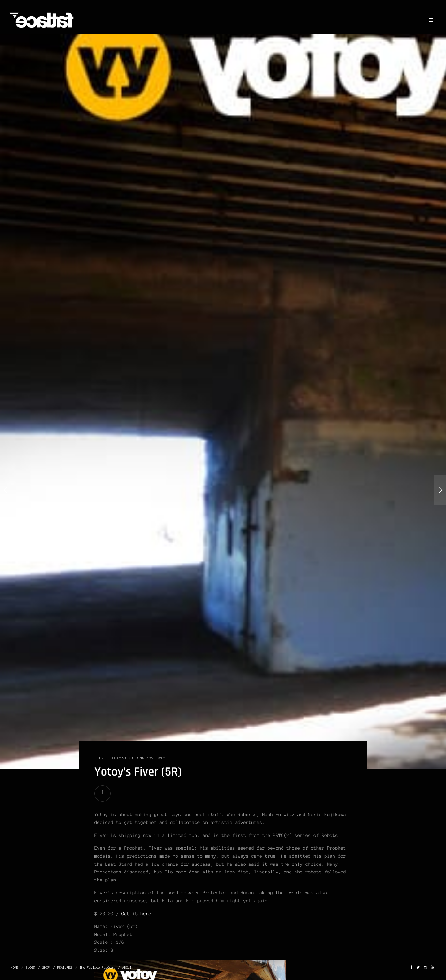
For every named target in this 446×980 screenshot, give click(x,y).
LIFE (98, 758)
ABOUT (127, 967)
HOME (15, 967)
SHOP (46, 967)
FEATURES (65, 967)
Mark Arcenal (134, 758)
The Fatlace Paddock (97, 967)
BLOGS (30, 967)
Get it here (136, 914)
